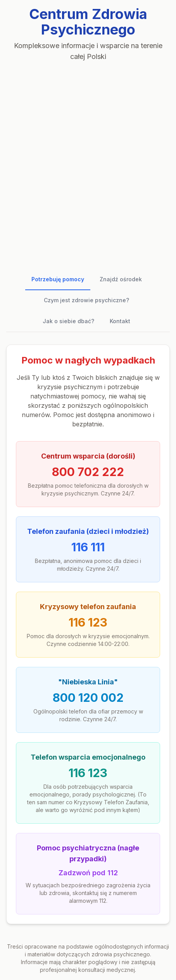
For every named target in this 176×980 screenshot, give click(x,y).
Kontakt (120, 321)
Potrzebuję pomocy (58, 279)
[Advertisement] (88, 163)
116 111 (88, 547)
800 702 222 (88, 472)
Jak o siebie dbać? (68, 321)
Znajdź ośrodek (121, 279)
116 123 (88, 622)
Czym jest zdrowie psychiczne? (86, 300)
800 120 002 (88, 698)
